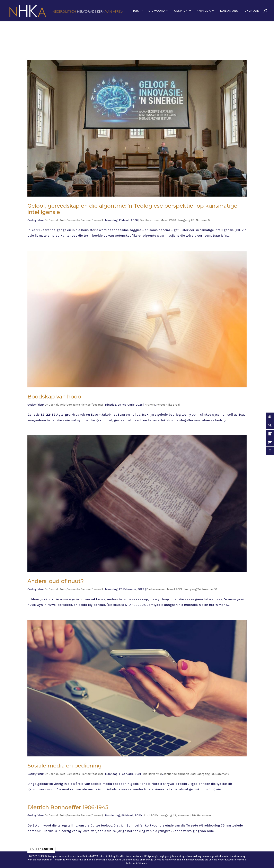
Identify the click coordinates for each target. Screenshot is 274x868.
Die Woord (157, 11)
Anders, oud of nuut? (56, 581)
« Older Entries (41, 849)
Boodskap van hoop (54, 397)
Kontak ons (229, 11)
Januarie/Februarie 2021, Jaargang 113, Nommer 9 (196, 774)
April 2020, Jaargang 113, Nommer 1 (167, 815)
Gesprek (181, 11)
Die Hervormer (149, 220)
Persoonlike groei (168, 405)
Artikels (150, 405)
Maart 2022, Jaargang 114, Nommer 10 (192, 589)
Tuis (136, 11)
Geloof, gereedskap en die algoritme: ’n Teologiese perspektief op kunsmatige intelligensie (132, 209)
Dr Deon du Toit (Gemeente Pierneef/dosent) (74, 220)
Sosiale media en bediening (65, 766)
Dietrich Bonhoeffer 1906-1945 (68, 807)
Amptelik (204, 11)
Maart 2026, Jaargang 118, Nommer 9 (185, 220)
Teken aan (251, 11)
